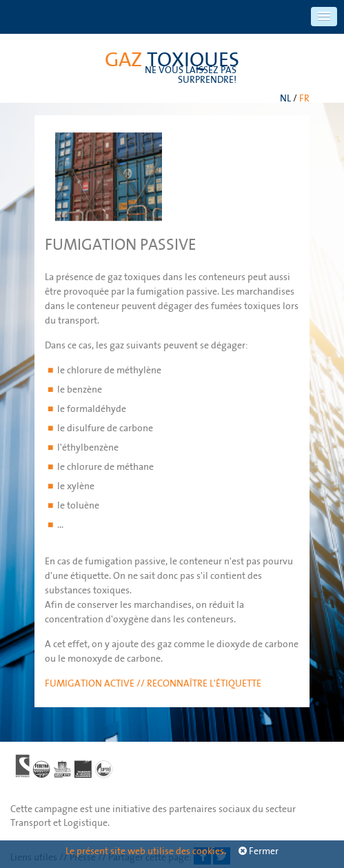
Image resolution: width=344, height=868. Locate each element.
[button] (324, 17)
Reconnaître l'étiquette (204, 683)
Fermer (259, 851)
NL (285, 98)
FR (304, 98)
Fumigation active (91, 683)
